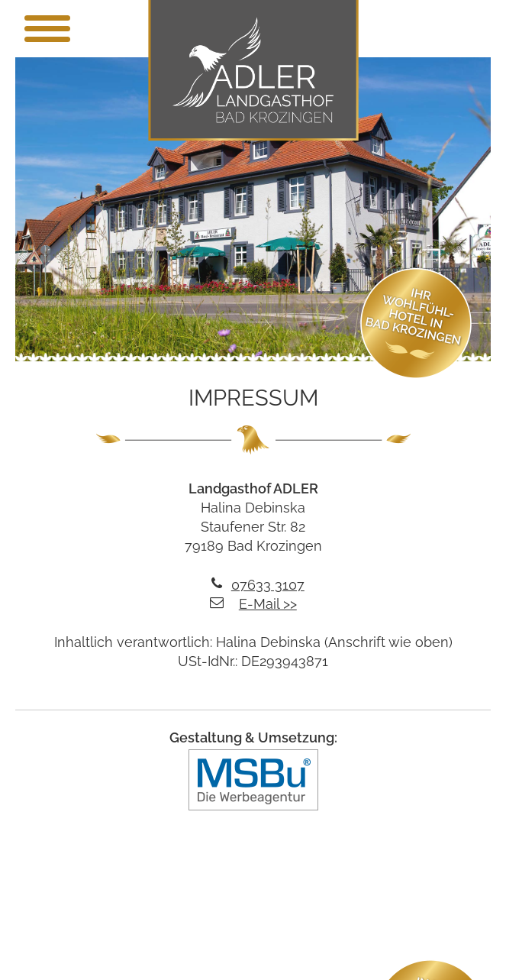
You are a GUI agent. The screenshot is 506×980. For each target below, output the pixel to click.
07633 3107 (268, 585)
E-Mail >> (268, 604)
